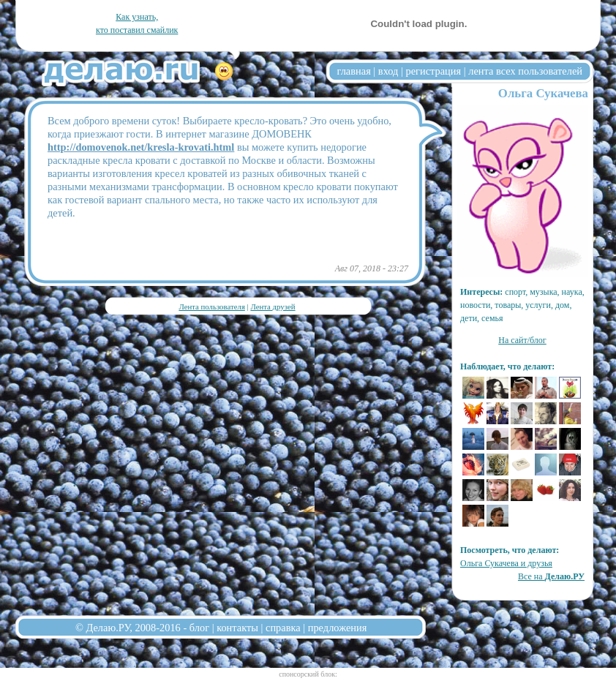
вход (388, 71)
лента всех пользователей (525, 71)
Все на (551, 576)
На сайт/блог (522, 340)
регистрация (433, 71)
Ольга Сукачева (543, 93)
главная (354, 71)
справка (283, 628)
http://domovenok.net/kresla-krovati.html (141, 147)
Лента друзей (273, 306)
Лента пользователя (211, 306)
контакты (237, 628)
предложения (338, 628)
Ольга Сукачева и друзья (506, 563)
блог (199, 628)
